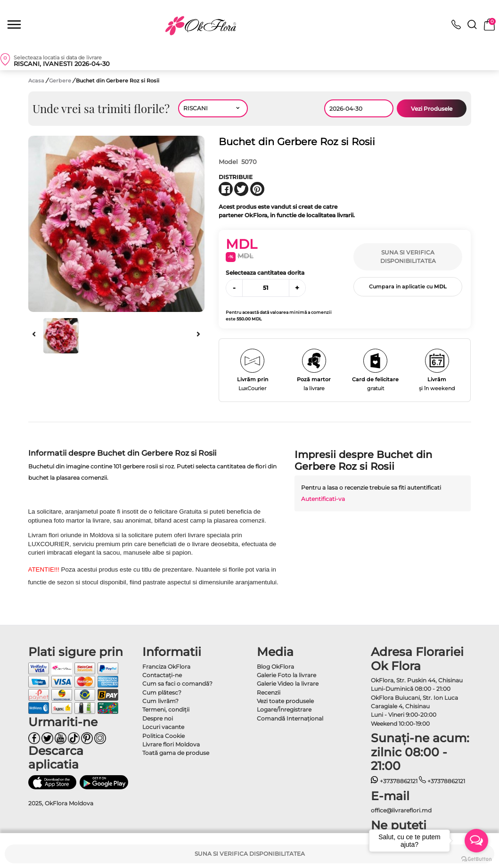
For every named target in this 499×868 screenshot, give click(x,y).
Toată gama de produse (176, 753)
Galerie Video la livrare (288, 684)
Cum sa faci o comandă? (177, 684)
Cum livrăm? (160, 701)
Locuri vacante (163, 727)
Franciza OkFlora (166, 667)
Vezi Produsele (432, 109)
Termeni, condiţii (166, 709)
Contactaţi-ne (162, 675)
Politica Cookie (164, 736)
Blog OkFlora (275, 667)
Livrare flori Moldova (171, 744)
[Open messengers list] (476, 841)
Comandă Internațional (290, 718)
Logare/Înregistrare (284, 709)
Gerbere (61, 81)
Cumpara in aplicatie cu (408, 287)
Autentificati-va (323, 499)
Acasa (36, 81)
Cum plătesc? (162, 692)
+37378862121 (394, 781)
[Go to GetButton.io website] (476, 859)
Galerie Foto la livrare (286, 675)
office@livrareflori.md (401, 810)
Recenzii (269, 692)
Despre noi (158, 718)
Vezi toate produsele (285, 701)
